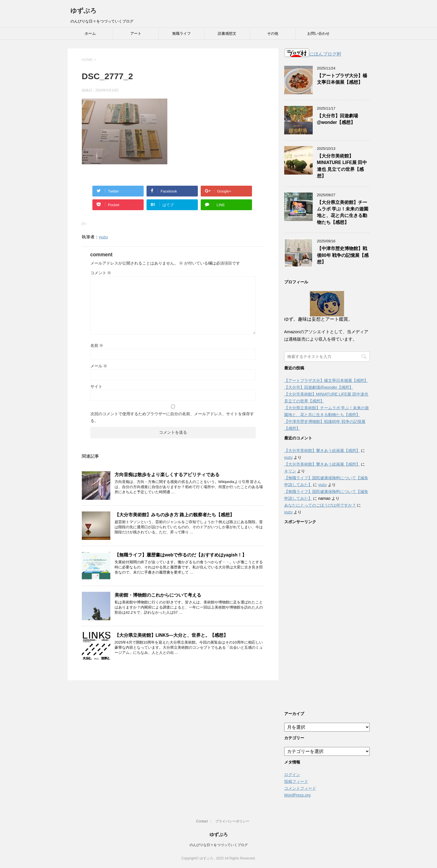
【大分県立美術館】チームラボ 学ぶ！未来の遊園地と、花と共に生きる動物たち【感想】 (343, 212)
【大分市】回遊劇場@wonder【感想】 (338, 119)
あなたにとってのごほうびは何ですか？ (320, 505)
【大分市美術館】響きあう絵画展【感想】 (322, 451)
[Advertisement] (327, 616)
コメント (101, 273)
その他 (273, 33)
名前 (97, 345)
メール (99, 366)
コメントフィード (300, 788)
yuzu (103, 237)
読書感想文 (227, 33)
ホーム (90, 33)
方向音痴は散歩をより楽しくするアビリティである (167, 475)
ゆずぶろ (84, 11)
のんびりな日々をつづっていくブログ (219, 845)
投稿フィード (296, 781)
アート (136, 33)
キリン (290, 471)
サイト (96, 386)
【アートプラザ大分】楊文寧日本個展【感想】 (342, 79)
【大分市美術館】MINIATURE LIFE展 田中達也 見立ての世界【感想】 (342, 166)
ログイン (292, 775)
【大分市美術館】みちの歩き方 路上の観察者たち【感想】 (174, 515)
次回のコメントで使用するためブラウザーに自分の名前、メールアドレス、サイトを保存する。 (172, 417)
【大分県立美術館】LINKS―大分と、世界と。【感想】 (171, 635)
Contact (202, 821)
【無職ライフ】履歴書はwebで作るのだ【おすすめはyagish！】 (181, 555)
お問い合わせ (318, 33)
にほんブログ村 (313, 54)
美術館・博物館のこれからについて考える (158, 595)
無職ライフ (181, 33)
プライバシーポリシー (232, 821)
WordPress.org (297, 795)
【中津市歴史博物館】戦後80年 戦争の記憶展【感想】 (343, 255)
